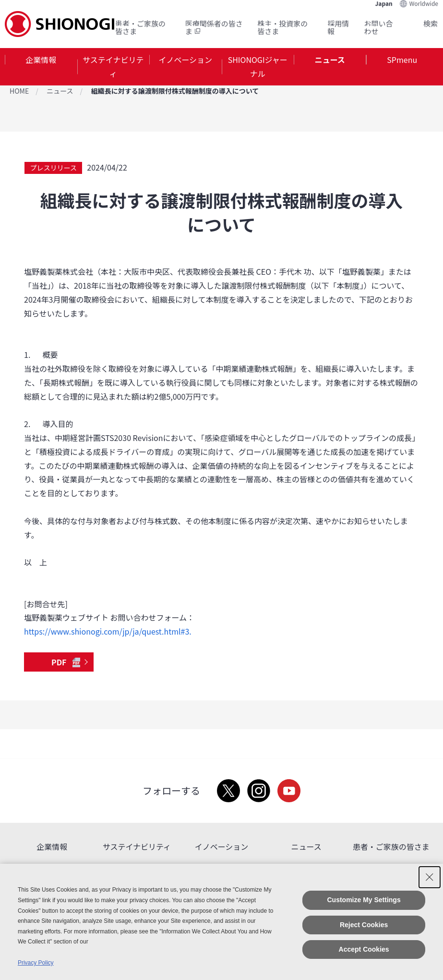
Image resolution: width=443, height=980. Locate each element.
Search (419, 24)
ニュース (330, 60)
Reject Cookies (364, 925)
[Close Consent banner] (430, 877)
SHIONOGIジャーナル (258, 67)
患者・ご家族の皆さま (140, 27)
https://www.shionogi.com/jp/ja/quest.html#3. (108, 631)
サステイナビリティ (113, 67)
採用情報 (338, 27)
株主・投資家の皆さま (282, 27)
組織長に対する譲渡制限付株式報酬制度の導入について (175, 91)
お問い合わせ (379, 27)
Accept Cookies (364, 949)
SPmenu (402, 60)
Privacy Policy (36, 963)
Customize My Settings (364, 900)
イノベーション (185, 60)
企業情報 (41, 60)
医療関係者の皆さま (214, 27)
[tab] (41, 67)
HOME (19, 91)
